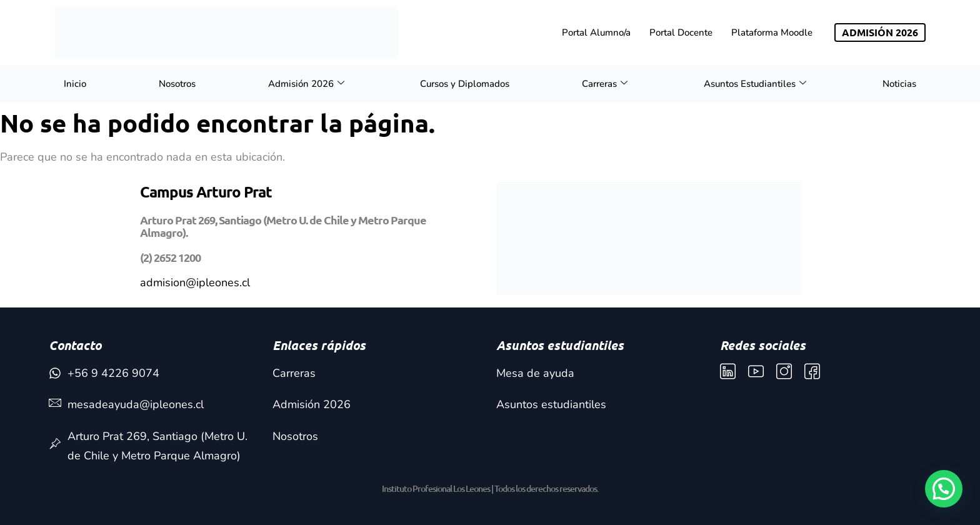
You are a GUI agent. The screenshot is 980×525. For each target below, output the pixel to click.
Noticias (899, 84)
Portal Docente (681, 32)
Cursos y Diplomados (465, 84)
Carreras (605, 84)
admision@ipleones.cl (195, 282)
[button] (944, 489)
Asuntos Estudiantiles (755, 84)
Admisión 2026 (306, 84)
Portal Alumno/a (596, 32)
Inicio (75, 84)
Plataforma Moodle (772, 32)
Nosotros (177, 84)
